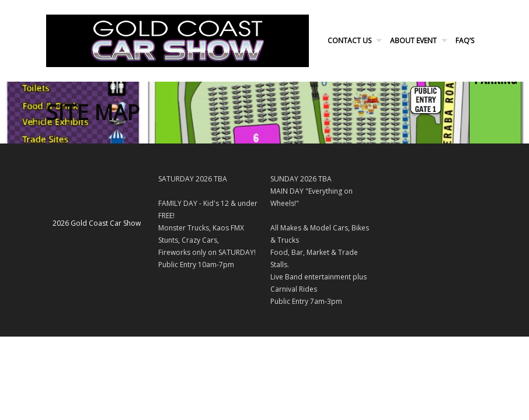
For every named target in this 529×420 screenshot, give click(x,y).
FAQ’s (465, 41)
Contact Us (349, 41)
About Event (413, 41)
